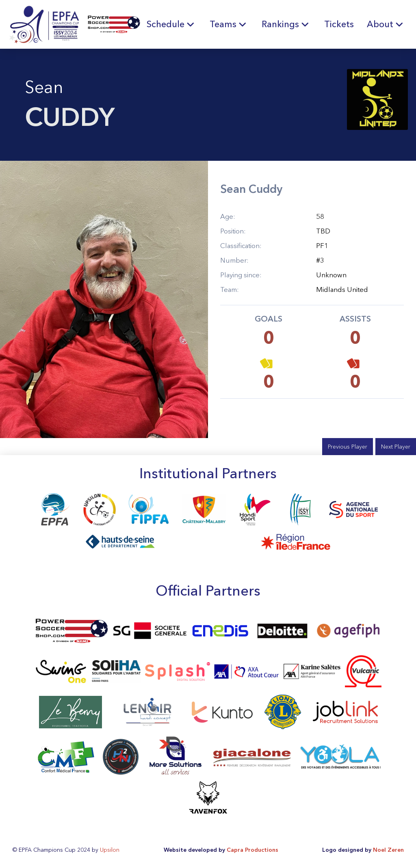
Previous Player (348, 447)
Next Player (396, 447)
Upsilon (110, 850)
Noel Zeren (388, 850)
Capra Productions (252, 850)
